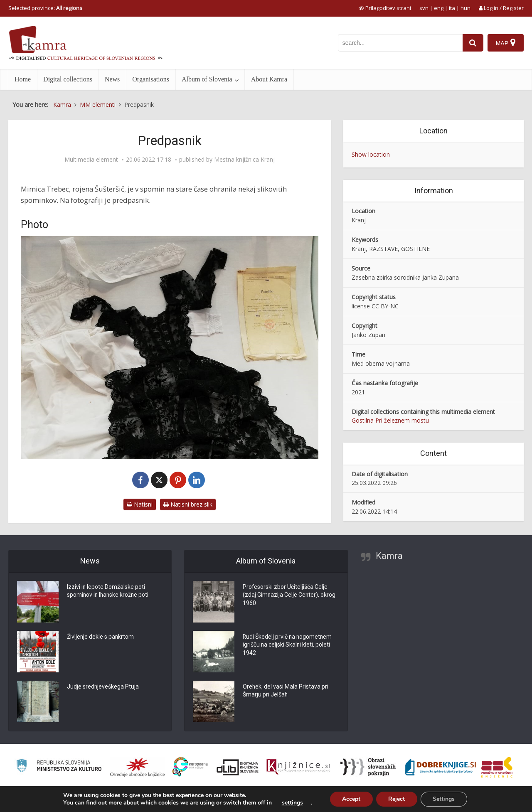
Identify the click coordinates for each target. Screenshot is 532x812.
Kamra (389, 556)
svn (424, 8)
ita (452, 8)
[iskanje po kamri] (400, 43)
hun (465, 8)
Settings (444, 799)
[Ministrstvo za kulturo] (59, 767)
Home (23, 79)
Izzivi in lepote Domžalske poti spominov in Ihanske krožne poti (109, 591)
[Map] (506, 43)
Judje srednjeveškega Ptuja (103, 687)
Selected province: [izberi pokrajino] (45, 8)
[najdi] (473, 43)
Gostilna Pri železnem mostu (390, 420)
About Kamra (269, 79)
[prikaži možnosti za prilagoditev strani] (385, 8)
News (112, 79)
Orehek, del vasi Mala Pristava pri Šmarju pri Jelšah (286, 691)
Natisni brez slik (188, 504)
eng (439, 8)
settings (292, 803)
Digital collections (68, 79)
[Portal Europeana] (190, 767)
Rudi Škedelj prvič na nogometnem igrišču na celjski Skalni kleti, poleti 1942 (288, 645)
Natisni (140, 504)
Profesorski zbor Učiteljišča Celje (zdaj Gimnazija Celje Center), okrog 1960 (289, 595)
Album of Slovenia (207, 79)
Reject (397, 799)
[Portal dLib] (238, 767)
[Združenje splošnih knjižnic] (497, 767)
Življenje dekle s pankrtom (101, 637)
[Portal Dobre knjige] (441, 767)
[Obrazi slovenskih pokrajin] (368, 767)
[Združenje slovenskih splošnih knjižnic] (298, 767)
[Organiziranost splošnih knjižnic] (138, 767)
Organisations (151, 79)
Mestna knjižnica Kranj (244, 160)
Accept (351, 799)
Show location (371, 154)
